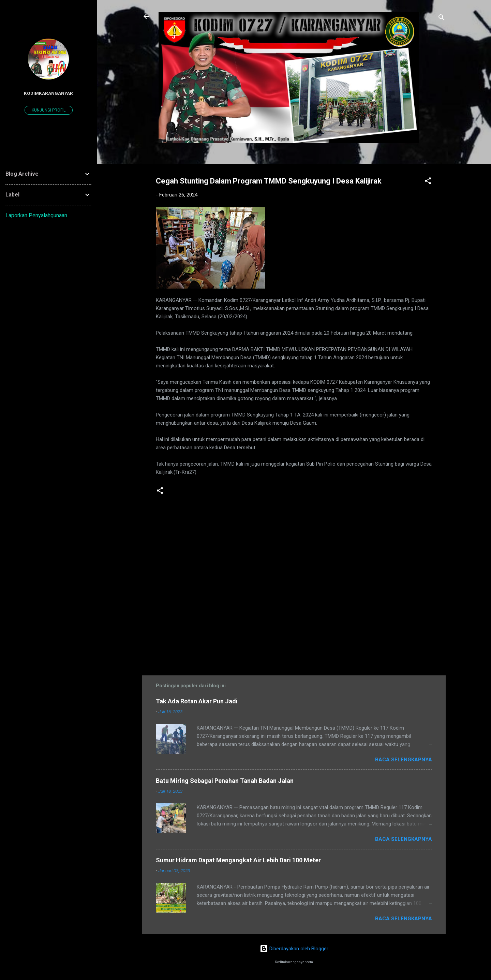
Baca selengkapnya (404, 760)
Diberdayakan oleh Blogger (294, 949)
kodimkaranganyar (48, 93)
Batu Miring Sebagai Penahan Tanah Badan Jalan (225, 781)
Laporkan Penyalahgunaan (36, 215)
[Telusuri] (442, 19)
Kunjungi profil (49, 110)
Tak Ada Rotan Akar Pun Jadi (197, 701)
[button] (428, 182)
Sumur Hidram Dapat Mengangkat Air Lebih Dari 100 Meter (238, 860)
